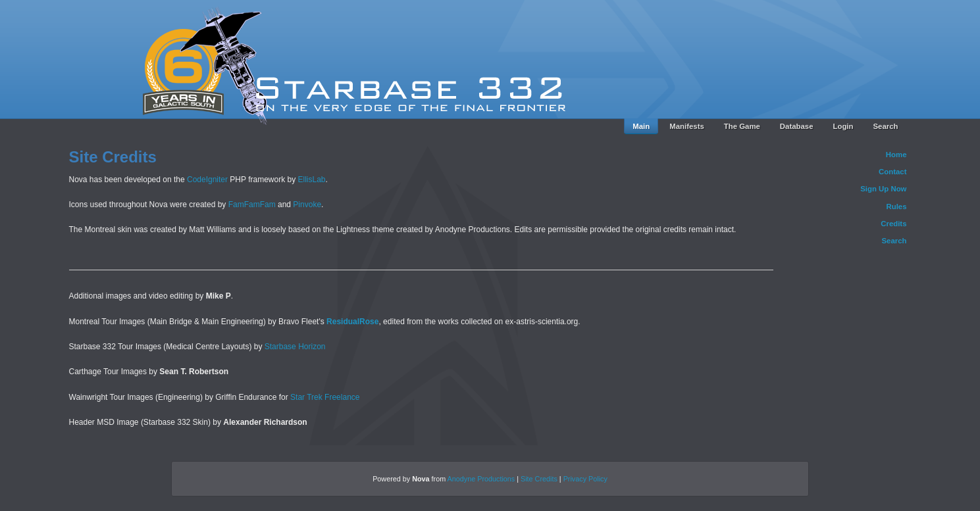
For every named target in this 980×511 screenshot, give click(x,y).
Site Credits (539, 479)
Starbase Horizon (295, 347)
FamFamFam (252, 205)
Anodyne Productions (481, 479)
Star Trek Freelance (325, 397)
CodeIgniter (207, 180)
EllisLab (312, 180)
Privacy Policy (585, 479)
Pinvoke (307, 205)
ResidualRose (352, 322)
